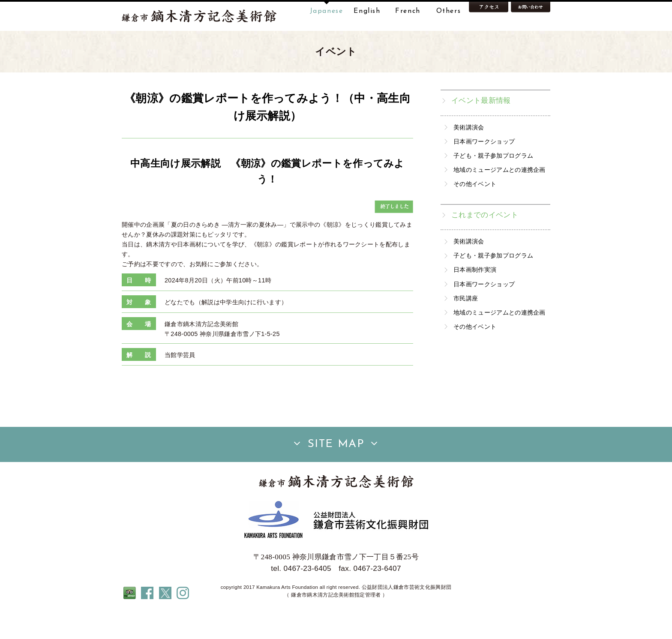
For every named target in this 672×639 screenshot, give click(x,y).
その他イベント (475, 211)
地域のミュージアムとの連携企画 (499, 197)
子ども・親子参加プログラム (493, 183)
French (408, 11)
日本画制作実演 (475, 297)
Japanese (327, 11)
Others (449, 11)
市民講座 (466, 325)
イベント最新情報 (481, 127)
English (367, 11)
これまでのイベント (485, 242)
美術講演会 (469, 154)
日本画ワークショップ (484, 168)
